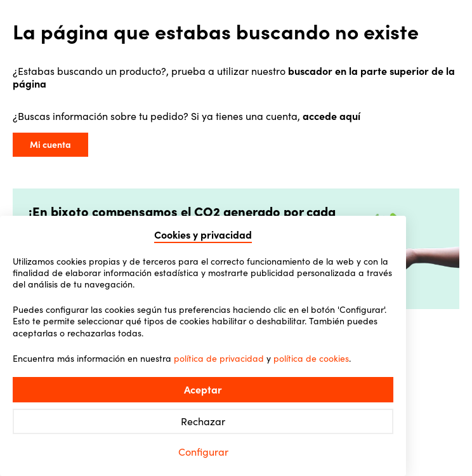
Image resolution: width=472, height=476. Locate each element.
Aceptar (203, 390)
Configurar (203, 452)
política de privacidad (219, 359)
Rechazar (203, 421)
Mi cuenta (50, 145)
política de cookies (311, 359)
